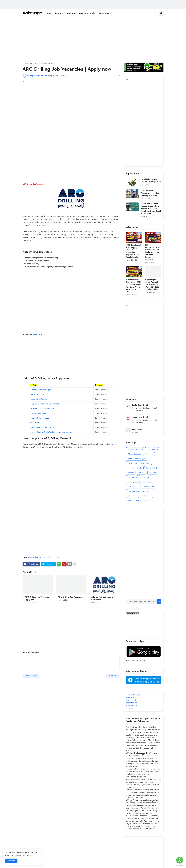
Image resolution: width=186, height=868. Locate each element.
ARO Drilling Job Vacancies (41, 63)
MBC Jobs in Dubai (135, 449)
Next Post (112, 676)
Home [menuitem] (49, 13)
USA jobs (153, 473)
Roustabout (35, 423)
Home (25, 63)
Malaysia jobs (152, 449)
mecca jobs (132, 477)
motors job (132, 487)
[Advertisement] (93, 40)
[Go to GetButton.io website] (180, 865)
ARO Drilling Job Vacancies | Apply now (37, 598)
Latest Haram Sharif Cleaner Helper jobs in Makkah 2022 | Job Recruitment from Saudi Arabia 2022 (151, 209)
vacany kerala (142, 500)
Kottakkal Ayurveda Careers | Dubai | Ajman (151, 181)
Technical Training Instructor (42, 409)
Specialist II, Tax (37, 394)
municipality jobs (147, 487)
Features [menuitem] (59, 13)
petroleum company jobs (138, 491)
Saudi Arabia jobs (135, 468)
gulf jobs (57, 557)
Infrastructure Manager (40, 390)
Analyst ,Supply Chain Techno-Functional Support (52, 432)
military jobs (133, 482)
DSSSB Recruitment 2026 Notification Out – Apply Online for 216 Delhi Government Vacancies (153, 252)
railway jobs (132, 496)
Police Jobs (149, 454)
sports (130, 500)
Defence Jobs (132, 700)
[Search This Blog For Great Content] (141, 602)
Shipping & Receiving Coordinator (45, 404)
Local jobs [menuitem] (104, 13)
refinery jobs (146, 496)
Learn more (25, 855)
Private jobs (132, 463)
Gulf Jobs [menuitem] (71, 13)
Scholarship (150, 468)
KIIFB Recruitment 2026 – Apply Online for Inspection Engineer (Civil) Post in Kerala (133, 251)
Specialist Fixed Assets (40, 418)
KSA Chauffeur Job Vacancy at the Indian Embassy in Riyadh (150, 193)
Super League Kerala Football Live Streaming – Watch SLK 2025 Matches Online (152, 284)
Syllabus (131, 473)
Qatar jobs (146, 463)
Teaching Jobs (132, 703)
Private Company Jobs (137, 459)
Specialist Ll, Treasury (39, 399)
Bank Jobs (130, 698)
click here (38, 334)
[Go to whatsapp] (180, 860)
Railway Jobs (131, 705)
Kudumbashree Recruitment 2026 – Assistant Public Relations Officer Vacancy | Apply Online (134, 286)
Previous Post (32, 676)
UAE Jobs (141, 473)
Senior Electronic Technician (42, 427)
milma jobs (146, 482)
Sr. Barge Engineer (38, 413)
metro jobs (145, 477)
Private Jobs (131, 708)
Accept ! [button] (11, 861)
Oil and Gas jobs (134, 454)
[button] (156, 13)
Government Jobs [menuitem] (87, 13)
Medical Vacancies (134, 695)
